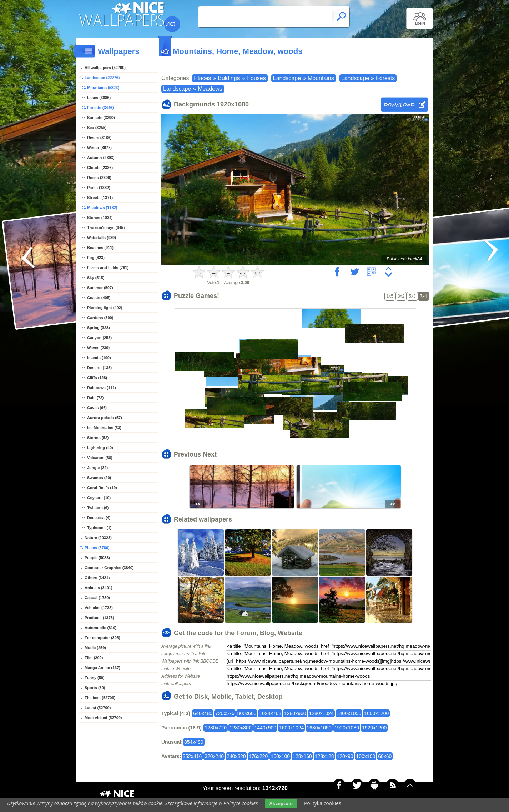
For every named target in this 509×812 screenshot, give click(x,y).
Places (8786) (97, 548)
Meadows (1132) (102, 208)
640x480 (203, 713)
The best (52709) (100, 698)
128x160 (302, 756)
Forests (385, 78)
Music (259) (95, 648)
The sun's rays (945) (106, 228)
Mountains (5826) (103, 88)
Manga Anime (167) (102, 668)
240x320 (236, 756)
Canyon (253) (99, 338)
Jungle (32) (97, 468)
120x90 (345, 756)
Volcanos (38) (100, 458)
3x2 (401, 296)
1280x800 (241, 728)
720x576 (225, 713)
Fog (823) (96, 258)
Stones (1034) (100, 218)
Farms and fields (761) (108, 268)
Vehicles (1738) (99, 608)
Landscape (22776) (102, 78)
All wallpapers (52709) (105, 68)
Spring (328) (99, 328)
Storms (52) (98, 438)
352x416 (192, 756)
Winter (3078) (99, 148)
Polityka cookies (323, 803)
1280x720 (216, 728)
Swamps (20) (99, 478)
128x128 (324, 756)
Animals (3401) (99, 588)
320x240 (214, 756)
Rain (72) (95, 398)
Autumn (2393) (101, 158)
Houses (256, 78)
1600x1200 (376, 713)
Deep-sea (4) (99, 518)
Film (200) (94, 658)
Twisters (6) (98, 508)
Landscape (287, 78)
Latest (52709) (98, 708)
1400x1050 (349, 713)
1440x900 (266, 728)
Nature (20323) (98, 538)
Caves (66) (97, 408)
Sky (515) (96, 278)
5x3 (412, 296)
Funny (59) (95, 678)
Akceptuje (281, 803)
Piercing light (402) (105, 308)
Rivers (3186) (99, 138)
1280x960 (295, 713)
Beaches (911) (100, 248)
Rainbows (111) (102, 388)
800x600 (247, 713)
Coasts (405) (99, 298)
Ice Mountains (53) (104, 428)
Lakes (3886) (99, 98)
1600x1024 (291, 728)
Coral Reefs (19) (102, 488)
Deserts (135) (99, 368)
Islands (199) (99, 358)
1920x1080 (347, 728)
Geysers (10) (99, 498)
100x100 (366, 756)
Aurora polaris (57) (105, 418)
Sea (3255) (97, 128)
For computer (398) (102, 638)
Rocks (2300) (99, 178)
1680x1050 (319, 728)
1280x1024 (321, 713)
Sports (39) (95, 688)
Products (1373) (99, 618)
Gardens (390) (100, 318)
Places (202, 78)
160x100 (280, 756)
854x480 (194, 742)
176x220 (258, 756)
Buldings (229, 78)
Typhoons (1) (99, 528)
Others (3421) (97, 578)
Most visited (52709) (103, 718)
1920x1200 (374, 728)
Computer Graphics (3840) (109, 568)
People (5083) (97, 558)
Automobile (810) (100, 628)
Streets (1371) (100, 198)
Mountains (321, 78)
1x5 (390, 296)
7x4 (424, 296)
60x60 (385, 756)
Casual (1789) (97, 598)
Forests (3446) (100, 108)
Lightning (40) (100, 448)
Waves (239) (98, 348)
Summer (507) (100, 288)
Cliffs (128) (97, 378)
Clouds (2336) (100, 168)
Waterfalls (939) (102, 238)
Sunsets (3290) (101, 118)
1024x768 (270, 713)
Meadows (210, 89)
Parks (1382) (99, 188)
